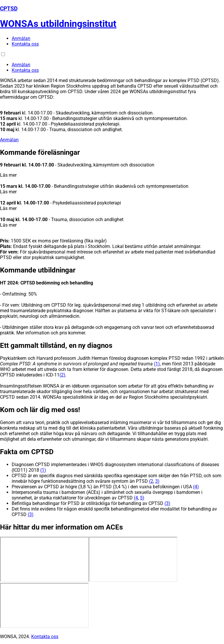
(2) (62, 375)
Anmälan (21, 38)
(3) (167, 503)
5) (142, 498)
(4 (136, 498)
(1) (157, 364)
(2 (151, 481)
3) (157, 481)
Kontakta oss (25, 44)
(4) (196, 487)
